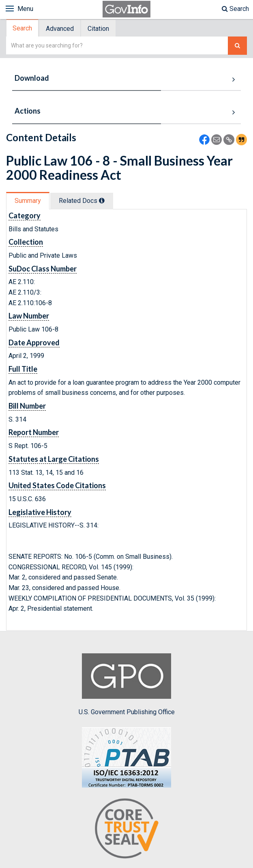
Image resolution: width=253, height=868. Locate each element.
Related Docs (82, 201)
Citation (98, 29)
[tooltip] (102, 200)
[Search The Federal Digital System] (237, 46)
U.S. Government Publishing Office (127, 685)
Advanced (60, 29)
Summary (28, 201)
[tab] (23, 28)
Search (235, 9)
